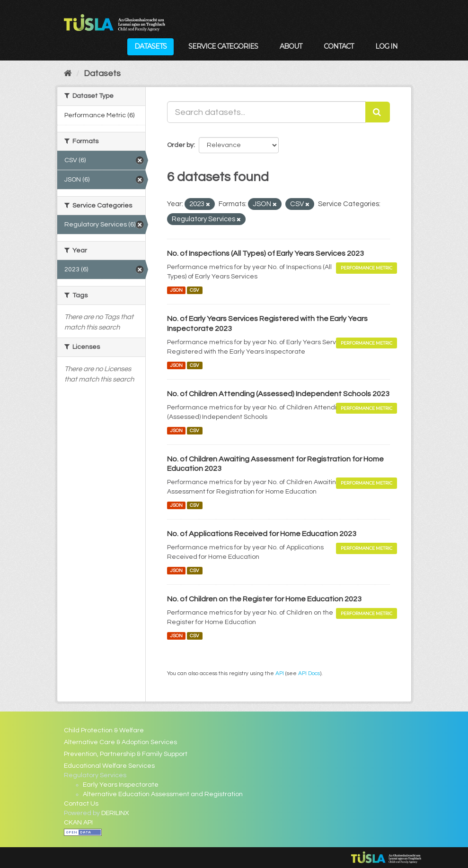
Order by (180, 145)
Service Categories (223, 46)
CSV (194, 290)
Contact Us (81, 804)
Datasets (150, 46)
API (280, 673)
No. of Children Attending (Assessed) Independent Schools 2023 (278, 394)
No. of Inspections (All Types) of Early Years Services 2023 (265, 253)
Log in (386, 46)
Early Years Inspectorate (121, 785)
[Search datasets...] (266, 112)
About (291, 46)
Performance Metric (366, 268)
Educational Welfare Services (109, 766)
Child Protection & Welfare (104, 730)
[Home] (68, 74)
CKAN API (78, 823)
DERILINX (115, 813)
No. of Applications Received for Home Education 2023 (262, 534)
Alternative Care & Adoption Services (120, 742)
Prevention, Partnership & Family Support (126, 754)
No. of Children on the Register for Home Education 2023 (264, 599)
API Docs (309, 673)
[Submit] (378, 112)
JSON (176, 290)
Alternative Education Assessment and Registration (163, 794)
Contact (339, 46)
